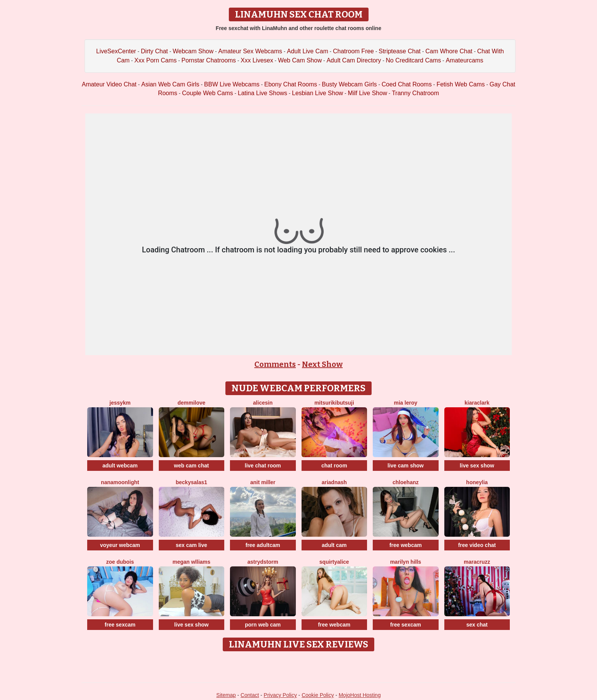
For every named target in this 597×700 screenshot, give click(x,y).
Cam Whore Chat (449, 51)
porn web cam (263, 625)
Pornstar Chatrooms (208, 60)
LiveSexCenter (116, 51)
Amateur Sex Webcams (250, 51)
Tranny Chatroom (415, 93)
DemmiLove (191, 403)
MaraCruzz (477, 562)
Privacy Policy (280, 695)
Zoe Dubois (120, 562)
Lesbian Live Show (318, 93)
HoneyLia (477, 482)
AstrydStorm (263, 562)
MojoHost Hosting (360, 695)
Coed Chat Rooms (407, 84)
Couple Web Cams (208, 93)
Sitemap (226, 695)
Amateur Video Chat (109, 84)
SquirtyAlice (334, 562)
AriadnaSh (334, 482)
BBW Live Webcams (232, 84)
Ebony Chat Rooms (291, 84)
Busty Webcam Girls (349, 84)
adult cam (334, 545)
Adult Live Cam (307, 51)
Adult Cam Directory (354, 60)
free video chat (477, 545)
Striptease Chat (399, 51)
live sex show (477, 466)
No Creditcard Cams (413, 60)
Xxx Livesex (257, 60)
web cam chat (192, 466)
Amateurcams (465, 60)
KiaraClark (477, 403)
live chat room (263, 466)
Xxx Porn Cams (156, 60)
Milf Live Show (368, 93)
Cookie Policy (318, 695)
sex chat (477, 625)
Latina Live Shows (262, 93)
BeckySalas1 (191, 482)
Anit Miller (263, 482)
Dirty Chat (154, 51)
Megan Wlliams (192, 562)
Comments (275, 364)
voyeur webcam (120, 545)
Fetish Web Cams (461, 84)
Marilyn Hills (405, 562)
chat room (334, 466)
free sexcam (120, 625)
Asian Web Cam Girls (170, 84)
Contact (250, 695)
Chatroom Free (353, 51)
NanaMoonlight (120, 482)
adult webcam (120, 466)
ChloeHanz (405, 482)
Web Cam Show (300, 60)
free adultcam (263, 545)
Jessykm (120, 403)
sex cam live (191, 545)
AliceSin (263, 403)
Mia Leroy (406, 403)
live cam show (406, 466)
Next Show (322, 364)
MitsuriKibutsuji (334, 403)
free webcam (406, 545)
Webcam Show (193, 51)
